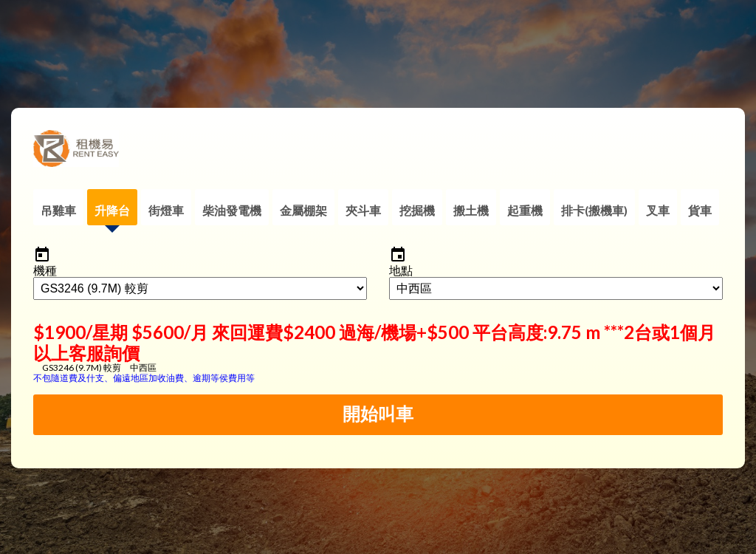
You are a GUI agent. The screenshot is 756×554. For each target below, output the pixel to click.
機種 (45, 270)
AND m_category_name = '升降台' (200, 288)
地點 (401, 270)
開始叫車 (378, 414)
